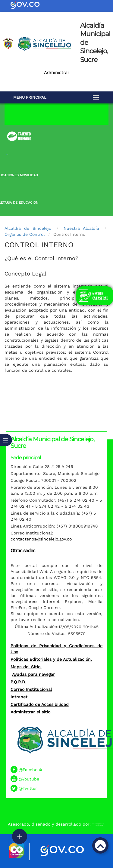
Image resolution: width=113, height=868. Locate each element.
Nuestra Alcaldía (81, 228)
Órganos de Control (25, 234)
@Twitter (28, 788)
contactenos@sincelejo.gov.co (41, 539)
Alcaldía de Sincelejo (28, 228)
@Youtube (29, 779)
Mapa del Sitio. (26, 667)
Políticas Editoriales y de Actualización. (51, 659)
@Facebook (30, 770)
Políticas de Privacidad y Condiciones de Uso (57, 649)
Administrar (57, 72)
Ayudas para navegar (33, 674)
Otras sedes (23, 551)
